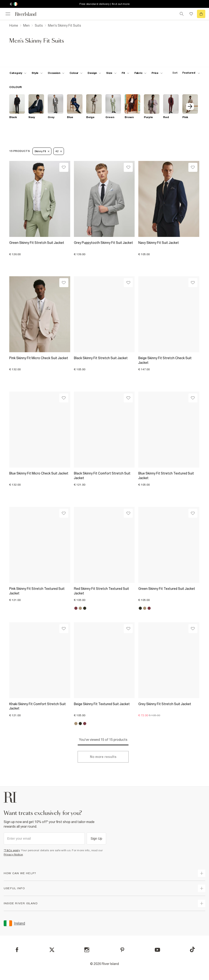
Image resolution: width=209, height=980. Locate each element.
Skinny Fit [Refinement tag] (42, 151)
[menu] (8, 14)
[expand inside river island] (202, 903)
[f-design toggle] (94, 73)
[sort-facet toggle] (185, 73)
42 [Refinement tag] (59, 151)
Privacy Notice (13, 854)
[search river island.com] (182, 14)
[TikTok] (192, 949)
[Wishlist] (64, 167)
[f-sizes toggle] (111, 73)
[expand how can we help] (202, 873)
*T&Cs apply (12, 850)
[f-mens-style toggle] (37, 73)
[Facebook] (17, 950)
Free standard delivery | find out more (105, 4)
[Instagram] (87, 950)
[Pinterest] (122, 950)
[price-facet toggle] (157, 73)
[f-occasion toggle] (56, 73)
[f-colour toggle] (76, 73)
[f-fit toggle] (125, 73)
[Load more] (103, 757)
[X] (52, 950)
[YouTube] (157, 950)
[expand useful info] (202, 888)
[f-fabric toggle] (140, 73)
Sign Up (96, 839)
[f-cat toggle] (18, 73)
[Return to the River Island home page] (29, 14)
